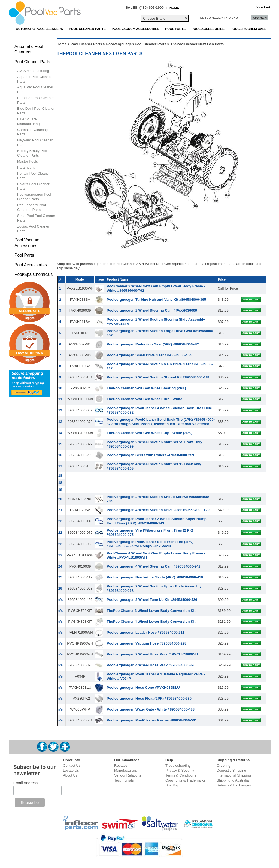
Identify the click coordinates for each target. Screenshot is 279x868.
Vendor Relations (128, 775)
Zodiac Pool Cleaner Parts (33, 229)
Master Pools (28, 161)
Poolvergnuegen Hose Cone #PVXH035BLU (143, 687)
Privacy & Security (180, 770)
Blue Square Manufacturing (28, 121)
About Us (70, 775)
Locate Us (71, 770)
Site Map (172, 785)
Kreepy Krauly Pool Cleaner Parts (32, 153)
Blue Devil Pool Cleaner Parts (36, 111)
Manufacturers (125, 770)
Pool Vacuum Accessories (135, 29)
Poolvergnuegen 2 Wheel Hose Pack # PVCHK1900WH (152, 654)
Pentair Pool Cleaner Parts (34, 176)
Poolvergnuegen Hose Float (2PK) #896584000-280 (149, 698)
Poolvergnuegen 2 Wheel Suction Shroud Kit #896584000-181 (158, 377)
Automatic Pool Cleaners (39, 29)
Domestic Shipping (231, 770)
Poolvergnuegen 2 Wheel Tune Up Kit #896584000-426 (152, 600)
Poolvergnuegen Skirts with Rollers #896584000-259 (151, 455)
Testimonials (124, 780)
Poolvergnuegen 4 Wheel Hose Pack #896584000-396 (151, 665)
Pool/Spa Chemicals (248, 29)
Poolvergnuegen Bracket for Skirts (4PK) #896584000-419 (155, 577)
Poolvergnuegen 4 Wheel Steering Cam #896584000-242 (154, 566)
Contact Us (72, 766)
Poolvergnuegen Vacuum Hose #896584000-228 (147, 643)
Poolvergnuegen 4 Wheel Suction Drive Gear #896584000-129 (158, 510)
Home (62, 44)
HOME (174, 8)
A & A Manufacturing (33, 71)
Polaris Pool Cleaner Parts (33, 186)
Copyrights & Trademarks (185, 780)
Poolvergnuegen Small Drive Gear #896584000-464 (149, 355)
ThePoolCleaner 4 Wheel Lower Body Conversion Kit (151, 621)
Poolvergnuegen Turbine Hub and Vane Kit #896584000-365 (157, 299)
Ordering (224, 766)
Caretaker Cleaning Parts (32, 132)
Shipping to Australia (233, 780)
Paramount (26, 167)
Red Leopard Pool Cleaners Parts (31, 207)
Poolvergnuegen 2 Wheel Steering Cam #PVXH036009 (152, 310)
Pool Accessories (208, 29)
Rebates (121, 766)
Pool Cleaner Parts (87, 29)
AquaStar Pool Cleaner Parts (35, 90)
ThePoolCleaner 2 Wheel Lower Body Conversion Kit (151, 611)
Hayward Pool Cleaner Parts (35, 142)
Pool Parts (175, 29)
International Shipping (234, 775)
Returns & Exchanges (234, 785)
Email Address (25, 783)
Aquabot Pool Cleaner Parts (34, 79)
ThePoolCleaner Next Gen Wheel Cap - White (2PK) (150, 433)
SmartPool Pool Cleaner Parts (36, 218)
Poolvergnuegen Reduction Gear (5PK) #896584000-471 (153, 344)
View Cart (263, 7)
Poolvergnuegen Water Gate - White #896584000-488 (151, 709)
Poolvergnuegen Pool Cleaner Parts (136, 44)
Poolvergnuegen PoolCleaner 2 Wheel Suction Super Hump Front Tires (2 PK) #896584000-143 (157, 521)
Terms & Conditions (181, 775)
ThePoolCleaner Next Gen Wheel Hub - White (145, 399)
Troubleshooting (178, 766)
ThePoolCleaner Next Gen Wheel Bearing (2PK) (146, 388)
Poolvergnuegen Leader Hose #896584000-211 (146, 632)
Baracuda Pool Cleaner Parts (35, 100)
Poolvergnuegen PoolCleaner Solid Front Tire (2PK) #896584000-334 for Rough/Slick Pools (150, 544)
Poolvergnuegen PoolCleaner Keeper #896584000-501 (152, 720)
